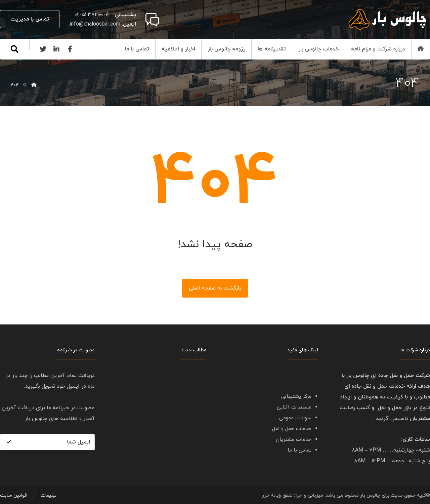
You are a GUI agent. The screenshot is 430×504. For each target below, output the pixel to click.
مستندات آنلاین (294, 407)
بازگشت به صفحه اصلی (215, 288)
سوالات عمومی (295, 418)
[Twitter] (43, 49)
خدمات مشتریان (294, 440)
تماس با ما (299, 450)
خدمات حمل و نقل (292, 429)
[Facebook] (70, 49)
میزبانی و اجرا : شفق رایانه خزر (293, 495)
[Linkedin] (56, 49)
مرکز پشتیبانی (296, 397)
